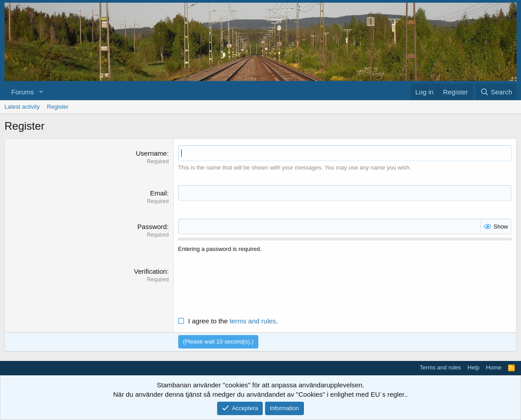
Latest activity (22, 107)
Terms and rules (440, 367)
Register (58, 107)
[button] (41, 92)
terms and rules (253, 321)
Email (158, 193)
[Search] (496, 92)
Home (494, 367)
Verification (150, 271)
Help (474, 367)
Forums (23, 92)
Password (152, 227)
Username (151, 153)
